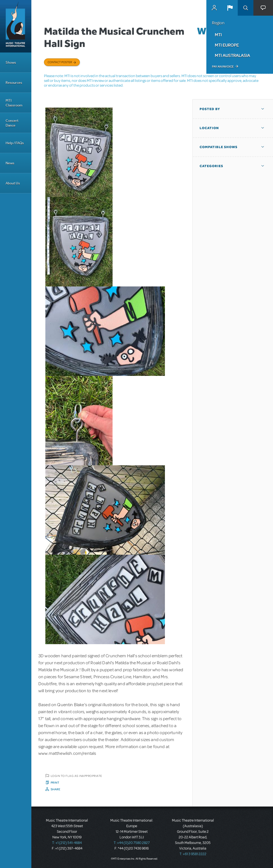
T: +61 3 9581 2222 (193, 854)
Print (55, 782)
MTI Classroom (14, 103)
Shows (11, 62)
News (10, 163)
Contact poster (60, 62)
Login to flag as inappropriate (76, 776)
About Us (13, 183)
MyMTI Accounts (214, 8)
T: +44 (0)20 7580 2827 (132, 843)
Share (56, 789)
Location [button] (209, 128)
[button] (230, 8)
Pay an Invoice (223, 67)
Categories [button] (211, 166)
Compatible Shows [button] (219, 147)
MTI (218, 35)
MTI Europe (227, 45)
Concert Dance (12, 123)
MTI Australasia (232, 55)
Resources (14, 83)
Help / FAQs (15, 143)
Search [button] (246, 8)
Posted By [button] (210, 109)
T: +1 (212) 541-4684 (67, 843)
